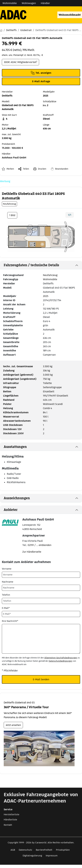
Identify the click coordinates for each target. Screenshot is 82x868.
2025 (46, 296)
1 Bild (12, 215)
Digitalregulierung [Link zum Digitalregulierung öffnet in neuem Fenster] (32, 856)
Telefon (6, 595)
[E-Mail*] (41, 614)
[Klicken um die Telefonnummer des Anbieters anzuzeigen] (41, 73)
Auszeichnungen (17, 498)
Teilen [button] (26, 169)
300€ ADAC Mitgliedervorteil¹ (20, 62)
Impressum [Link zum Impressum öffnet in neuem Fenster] (52, 856)
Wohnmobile (50, 279)
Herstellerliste (11, 814)
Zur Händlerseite (32, 552)
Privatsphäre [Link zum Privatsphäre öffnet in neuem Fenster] (63, 850)
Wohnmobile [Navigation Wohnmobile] (10, 3)
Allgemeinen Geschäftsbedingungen (61, 658)
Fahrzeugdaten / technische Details (31, 265)
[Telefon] (41, 601)
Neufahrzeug (50, 275)
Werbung (5, 181)
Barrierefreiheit (44, 850)
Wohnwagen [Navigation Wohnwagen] (29, 3)
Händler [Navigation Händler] (45, 3)
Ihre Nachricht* (10, 621)
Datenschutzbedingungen (60, 661)
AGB (13, 850)
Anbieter (11, 510)
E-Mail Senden (41, 679)
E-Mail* (6, 608)
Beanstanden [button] (62, 169)
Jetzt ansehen (13, 725)
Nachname (8, 582)
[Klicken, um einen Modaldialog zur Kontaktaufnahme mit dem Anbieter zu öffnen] (41, 81)
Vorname (7, 569)
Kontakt (8, 825)
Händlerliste (10, 820)
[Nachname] (41, 588)
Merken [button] (10, 169)
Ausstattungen (15, 447)
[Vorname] (41, 575)
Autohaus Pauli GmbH (14, 158)
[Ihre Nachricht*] (41, 639)
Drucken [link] (42, 169)
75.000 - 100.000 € (12, 148)
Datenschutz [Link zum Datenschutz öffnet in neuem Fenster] (25, 850)
